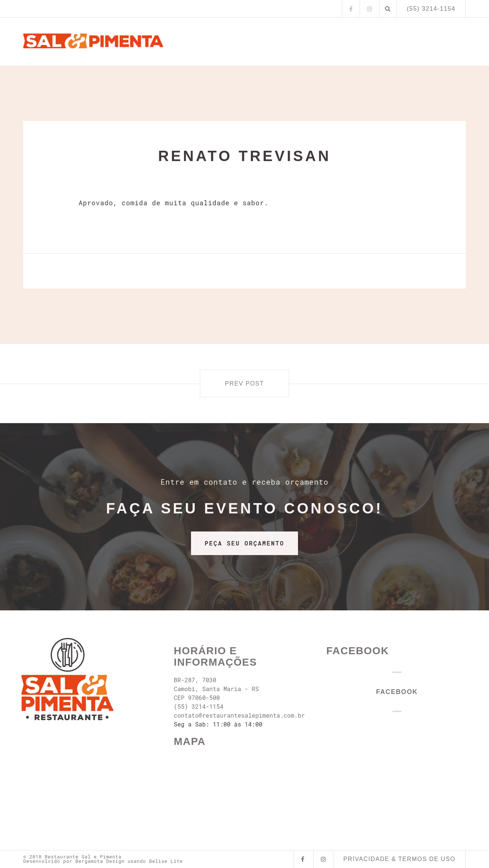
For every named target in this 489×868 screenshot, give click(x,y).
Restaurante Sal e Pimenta (83, 857)
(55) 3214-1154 (431, 9)
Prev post (245, 384)
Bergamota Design (100, 861)
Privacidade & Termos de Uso (399, 859)
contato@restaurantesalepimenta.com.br (239, 715)
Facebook (358, 651)
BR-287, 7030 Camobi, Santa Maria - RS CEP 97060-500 (216, 689)
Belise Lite (166, 861)
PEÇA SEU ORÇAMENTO (245, 543)
